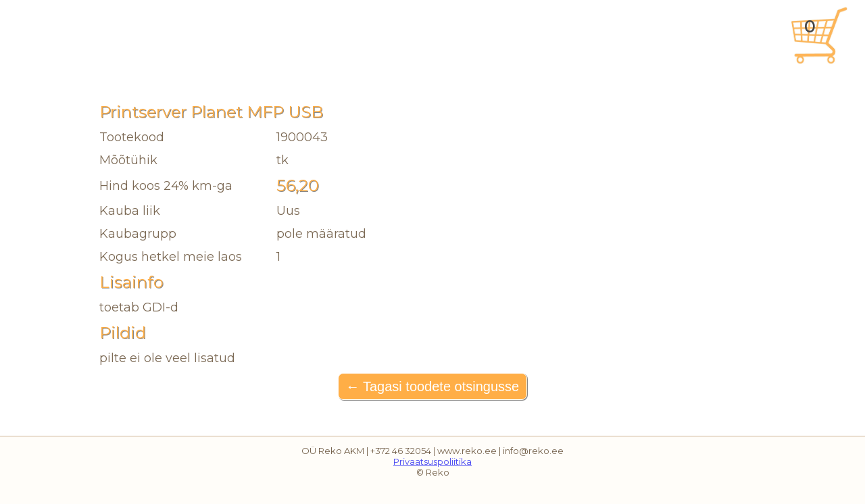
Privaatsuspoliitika (432, 461)
